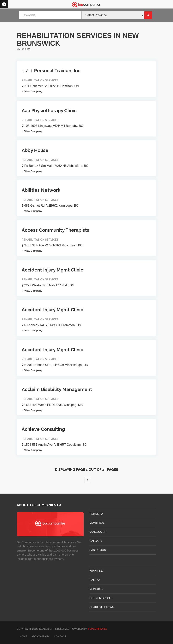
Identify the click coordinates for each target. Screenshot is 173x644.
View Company (32, 91)
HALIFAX (95, 580)
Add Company (40, 636)
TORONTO (96, 514)
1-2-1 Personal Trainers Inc (51, 71)
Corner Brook (101, 598)
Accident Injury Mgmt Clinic (52, 270)
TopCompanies (97, 629)
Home (23, 636)
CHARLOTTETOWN (102, 607)
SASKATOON (98, 550)
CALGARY (96, 541)
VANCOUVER (98, 532)
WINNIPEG (96, 571)
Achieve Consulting (43, 429)
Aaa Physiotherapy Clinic (49, 111)
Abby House (35, 150)
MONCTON (96, 589)
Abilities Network (41, 190)
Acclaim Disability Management (57, 389)
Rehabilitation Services (40, 80)
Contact (60, 636)
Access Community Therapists (55, 230)
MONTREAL (97, 523)
